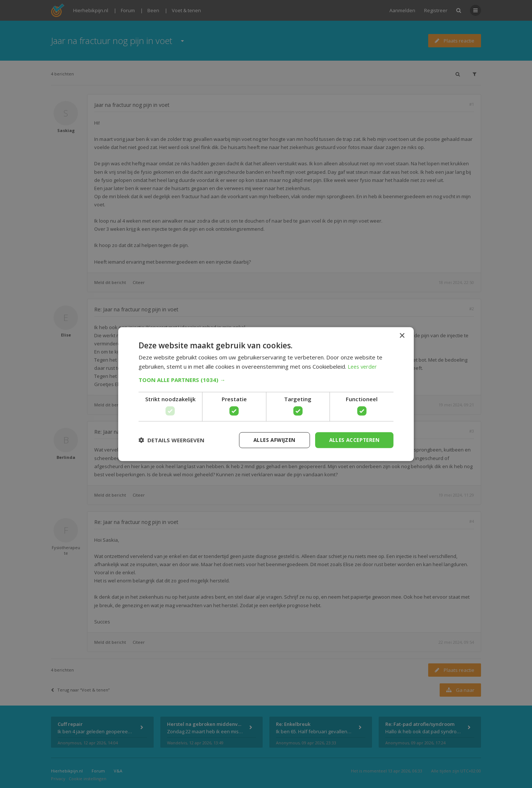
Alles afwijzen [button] (271, 440)
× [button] (402, 335)
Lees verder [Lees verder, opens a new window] (363, 366)
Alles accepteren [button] (353, 440)
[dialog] (266, 394)
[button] (266, 379)
